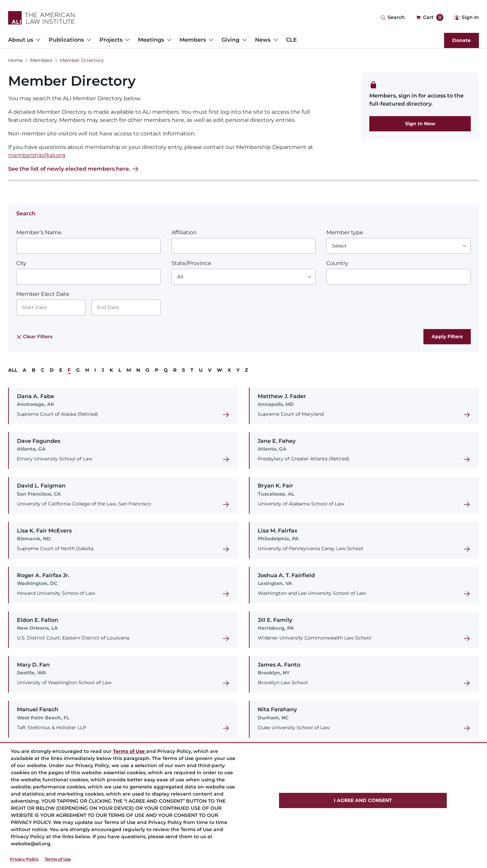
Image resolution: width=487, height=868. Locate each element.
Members (41, 60)
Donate (461, 40)
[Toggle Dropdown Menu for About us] (37, 40)
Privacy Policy (24, 859)
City (21, 263)
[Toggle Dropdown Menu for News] (274, 40)
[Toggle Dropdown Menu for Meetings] (168, 40)
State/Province (191, 263)
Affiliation (184, 232)
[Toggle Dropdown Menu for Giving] (243, 40)
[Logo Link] (41, 18)
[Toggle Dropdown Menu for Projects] (126, 40)
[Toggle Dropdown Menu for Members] (210, 40)
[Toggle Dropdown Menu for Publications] (88, 40)
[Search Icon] (393, 18)
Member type (345, 232)
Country (337, 263)
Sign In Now (420, 124)
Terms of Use (58, 859)
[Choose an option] (399, 246)
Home (15, 60)
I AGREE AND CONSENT (363, 800)
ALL (13, 370)
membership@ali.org (37, 155)
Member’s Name (39, 232)
